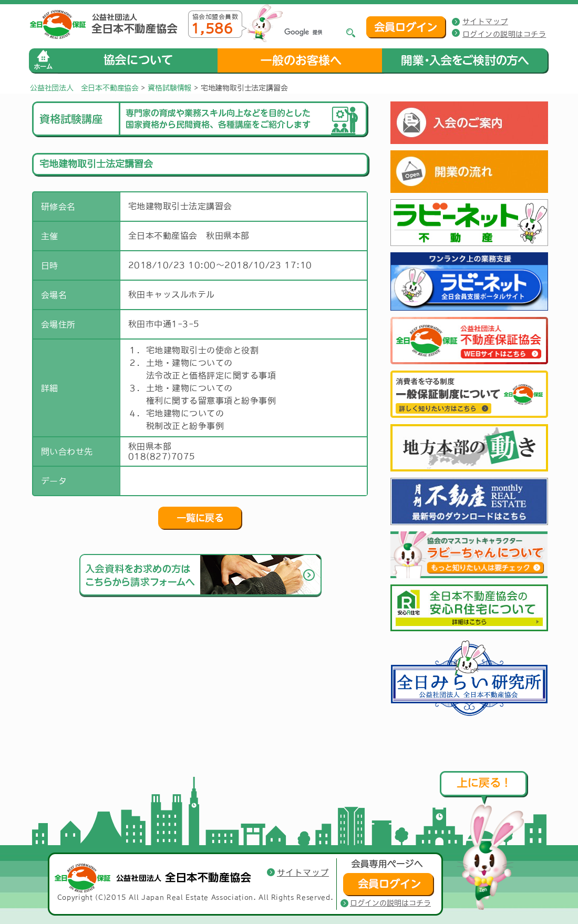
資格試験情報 (169, 88)
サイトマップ (485, 22)
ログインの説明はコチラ (504, 34)
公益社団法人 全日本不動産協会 (84, 88)
